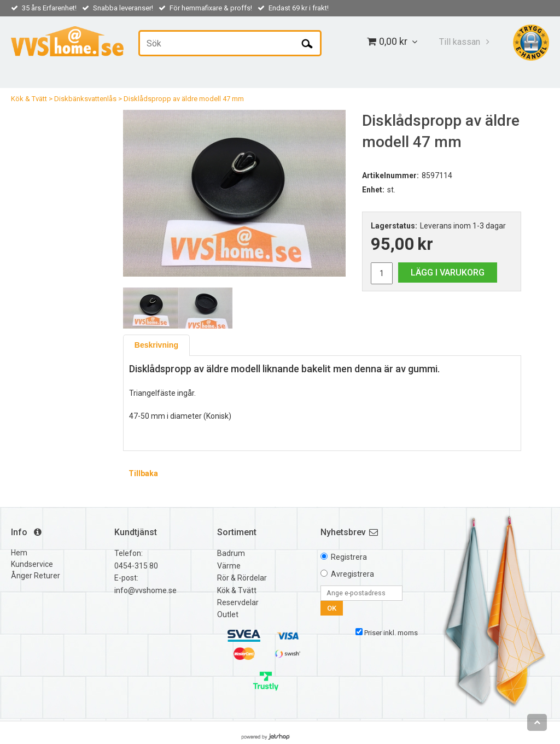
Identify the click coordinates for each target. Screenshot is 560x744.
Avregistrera (352, 574)
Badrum (231, 553)
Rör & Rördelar (242, 578)
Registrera (349, 557)
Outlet (228, 614)
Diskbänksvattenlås (85, 99)
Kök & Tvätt (29, 99)
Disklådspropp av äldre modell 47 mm (184, 99)
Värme (229, 566)
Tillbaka (143, 473)
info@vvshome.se (145, 590)
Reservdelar (238, 602)
